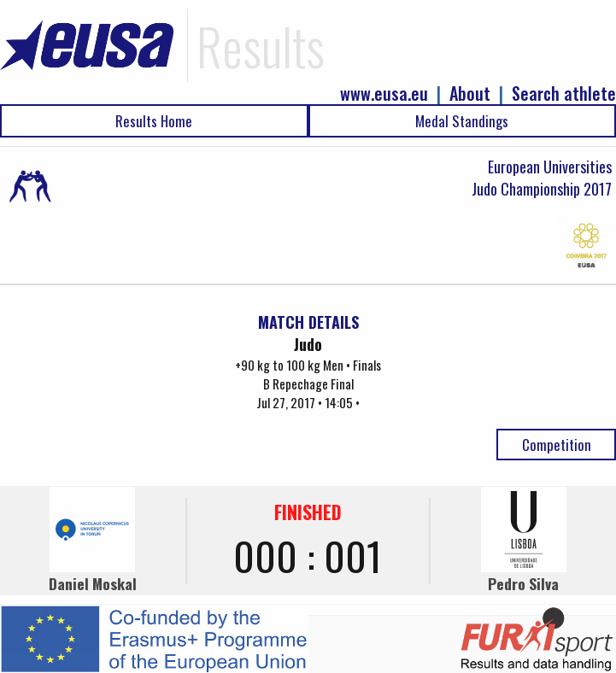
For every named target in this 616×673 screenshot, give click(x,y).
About (470, 94)
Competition (557, 445)
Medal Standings (462, 121)
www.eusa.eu (384, 94)
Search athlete (564, 94)
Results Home (154, 121)
